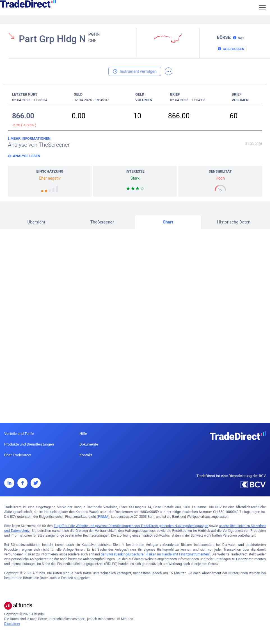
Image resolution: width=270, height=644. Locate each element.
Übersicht (36, 222)
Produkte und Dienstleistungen (29, 444)
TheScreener (102, 222)
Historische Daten (234, 222)
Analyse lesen (27, 156)
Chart (168, 222)
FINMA (103, 517)
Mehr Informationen (29, 138)
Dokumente (89, 444)
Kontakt (86, 455)
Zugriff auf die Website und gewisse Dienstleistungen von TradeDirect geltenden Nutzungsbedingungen (131, 526)
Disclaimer (12, 624)
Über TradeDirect (18, 455)
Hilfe (83, 434)
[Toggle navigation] (262, 8)
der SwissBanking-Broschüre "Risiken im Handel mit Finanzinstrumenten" (155, 554)
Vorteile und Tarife (19, 434)
